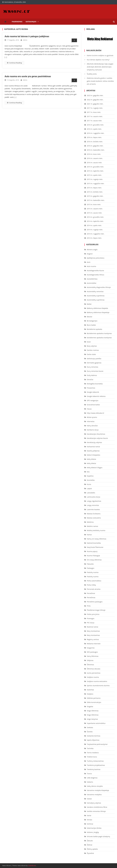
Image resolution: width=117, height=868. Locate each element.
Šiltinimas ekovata (94, 669)
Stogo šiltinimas (93, 711)
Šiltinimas (90, 665)
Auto (89, 262)
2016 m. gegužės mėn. (95, 146)
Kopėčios (90, 476)
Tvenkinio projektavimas (96, 765)
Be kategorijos (92, 321)
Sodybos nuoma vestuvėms (97, 681)
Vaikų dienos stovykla (95, 786)
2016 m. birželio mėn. (95, 142)
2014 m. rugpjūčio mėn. (96, 234)
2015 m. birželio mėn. (95, 192)
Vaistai (89, 799)
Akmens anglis (92, 250)
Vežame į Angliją (93, 832)
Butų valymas (92, 346)
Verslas (90, 820)
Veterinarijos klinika (94, 828)
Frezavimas (91, 388)
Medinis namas (92, 526)
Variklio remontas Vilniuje (96, 811)
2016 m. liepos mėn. (94, 137)
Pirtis (89, 606)
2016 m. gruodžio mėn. (95, 125)
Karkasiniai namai (93, 447)
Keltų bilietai (91, 459)
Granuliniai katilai (93, 405)
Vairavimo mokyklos (94, 795)
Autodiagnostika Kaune (95, 271)
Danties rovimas (93, 350)
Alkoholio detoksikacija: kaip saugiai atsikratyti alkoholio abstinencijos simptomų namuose (100, 67)
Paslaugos (91, 568)
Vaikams (90, 782)
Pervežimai (91, 593)
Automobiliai (92, 283)
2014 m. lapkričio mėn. (95, 221)
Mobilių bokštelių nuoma (96, 530)
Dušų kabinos (92, 375)
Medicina (90, 522)
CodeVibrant (32, 866)
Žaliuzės (90, 841)
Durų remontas (93, 367)
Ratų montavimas (93, 631)
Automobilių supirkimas (96, 296)
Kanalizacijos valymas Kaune (97, 438)
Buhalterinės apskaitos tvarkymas (99, 333)
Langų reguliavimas (94, 501)
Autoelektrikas (92, 279)
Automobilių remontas (95, 291)
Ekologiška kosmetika (95, 384)
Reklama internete (94, 644)
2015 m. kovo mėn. (94, 204)
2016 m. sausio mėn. (94, 163)
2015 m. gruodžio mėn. (95, 167)
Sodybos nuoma (93, 677)
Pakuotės (90, 564)
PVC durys (91, 623)
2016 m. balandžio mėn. (96, 150)
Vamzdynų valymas (94, 803)
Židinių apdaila (92, 849)
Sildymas (90, 660)
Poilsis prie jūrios (93, 614)
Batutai (90, 317)
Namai (89, 535)
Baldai (89, 304)
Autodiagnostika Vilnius (96, 275)
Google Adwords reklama (96, 396)
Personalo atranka (94, 589)
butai (89, 342)
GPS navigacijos (93, 400)
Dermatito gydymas (94, 363)
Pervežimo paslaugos (95, 602)
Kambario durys (93, 430)
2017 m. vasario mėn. (95, 116)
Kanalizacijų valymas (94, 442)
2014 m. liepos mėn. (94, 238)
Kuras (89, 484)
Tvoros (89, 774)
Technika (90, 748)
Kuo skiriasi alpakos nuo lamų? (98, 60)
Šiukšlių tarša (92, 74)
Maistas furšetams (94, 514)
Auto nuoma (91, 266)
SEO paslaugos (92, 652)
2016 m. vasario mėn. (95, 158)
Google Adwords (93, 392)
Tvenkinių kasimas (94, 769)
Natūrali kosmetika (94, 543)
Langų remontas (93, 505)
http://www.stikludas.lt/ (96, 413)
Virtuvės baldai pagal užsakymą (98, 836)
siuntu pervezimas (94, 673)
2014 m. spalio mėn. (94, 225)
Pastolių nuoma (93, 572)
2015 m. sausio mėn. (94, 213)
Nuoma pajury (92, 551)
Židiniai (90, 845)
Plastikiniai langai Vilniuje (96, 610)
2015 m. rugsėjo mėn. (95, 179)
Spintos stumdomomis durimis (98, 686)
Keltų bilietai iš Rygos (95, 468)
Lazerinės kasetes (93, 509)
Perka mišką (91, 585)
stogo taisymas (92, 719)
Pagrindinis (17, 22)
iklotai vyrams (92, 417)
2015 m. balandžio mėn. (96, 200)
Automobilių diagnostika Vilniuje (99, 287)
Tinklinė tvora (92, 757)
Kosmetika (91, 480)
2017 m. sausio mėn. (94, 121)
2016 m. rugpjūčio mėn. (96, 133)
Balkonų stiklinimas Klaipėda (97, 308)
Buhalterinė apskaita (94, 329)
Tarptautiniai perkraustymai (97, 744)
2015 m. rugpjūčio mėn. (96, 183)
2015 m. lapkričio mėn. (95, 171)
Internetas (91, 421)
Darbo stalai (91, 354)
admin (25, 40)
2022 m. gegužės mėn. (95, 100)
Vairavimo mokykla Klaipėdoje (98, 790)
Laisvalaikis (91, 493)
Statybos (90, 694)
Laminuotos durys (94, 497)
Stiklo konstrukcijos (94, 702)
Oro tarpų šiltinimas (94, 560)
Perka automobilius (94, 581)
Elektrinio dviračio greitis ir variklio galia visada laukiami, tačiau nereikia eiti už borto (100, 81)
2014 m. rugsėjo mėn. (95, 230)
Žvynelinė (90, 853)
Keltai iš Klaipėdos (94, 455)
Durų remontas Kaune (95, 371)
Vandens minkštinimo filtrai (97, 807)
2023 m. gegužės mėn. (95, 95)
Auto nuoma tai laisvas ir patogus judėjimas (27, 36)
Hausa (89, 409)
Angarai (90, 254)
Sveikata (90, 727)
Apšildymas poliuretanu (96, 258)
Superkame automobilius (96, 723)
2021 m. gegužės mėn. (95, 104)
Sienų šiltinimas (93, 656)
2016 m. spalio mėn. (94, 129)
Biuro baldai (91, 325)
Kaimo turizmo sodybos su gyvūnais (100, 55)
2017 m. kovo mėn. (94, 112)
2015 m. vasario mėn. (95, 209)
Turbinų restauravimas (95, 761)
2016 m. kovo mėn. (94, 154)
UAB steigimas (92, 778)
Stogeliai (90, 706)
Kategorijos (31, 22)
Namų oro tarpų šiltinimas (97, 539)
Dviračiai (90, 380)
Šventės (90, 732)
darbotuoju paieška (94, 359)
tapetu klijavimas (93, 740)
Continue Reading (14, 63)
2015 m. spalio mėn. (94, 175)
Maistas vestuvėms (94, 518)
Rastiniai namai (92, 627)
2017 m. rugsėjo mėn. (95, 108)
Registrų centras (93, 639)
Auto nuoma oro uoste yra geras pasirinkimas (28, 76)
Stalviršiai (90, 690)
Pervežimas (91, 597)
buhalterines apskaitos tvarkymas (99, 338)
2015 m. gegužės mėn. (95, 196)
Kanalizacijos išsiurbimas (96, 434)
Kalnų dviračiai (92, 426)
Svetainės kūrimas (94, 736)
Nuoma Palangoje (93, 556)
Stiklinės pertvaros (94, 698)
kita (88, 472)
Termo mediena (93, 753)
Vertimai (90, 824)
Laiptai (89, 488)
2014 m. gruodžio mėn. (95, 217)
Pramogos (91, 618)
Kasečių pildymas (93, 451)
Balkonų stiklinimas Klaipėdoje (98, 312)
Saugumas (91, 648)
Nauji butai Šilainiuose (95, 547)
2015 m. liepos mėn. (94, 188)
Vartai (89, 815)
